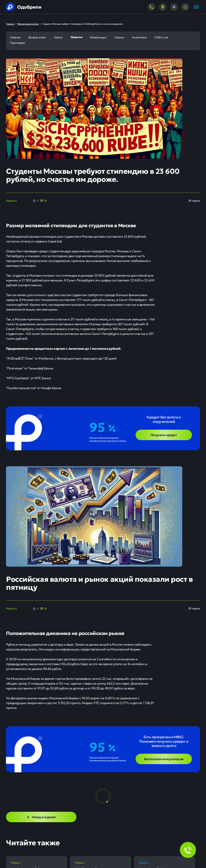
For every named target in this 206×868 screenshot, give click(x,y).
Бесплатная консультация (164, 759)
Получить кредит (164, 435)
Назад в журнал (41, 817)
